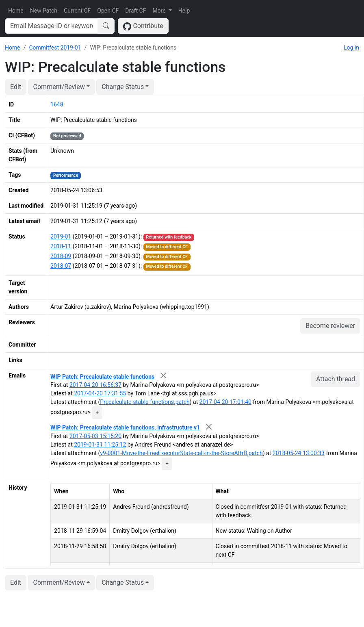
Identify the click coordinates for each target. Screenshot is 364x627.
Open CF (108, 11)
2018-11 (61, 246)
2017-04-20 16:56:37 (95, 385)
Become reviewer (330, 326)
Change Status (123, 87)
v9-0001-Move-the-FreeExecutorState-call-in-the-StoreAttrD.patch (181, 453)
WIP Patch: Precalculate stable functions (102, 376)
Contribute (143, 26)
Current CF (77, 11)
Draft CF (135, 11)
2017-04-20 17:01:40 (225, 402)
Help (184, 11)
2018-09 (61, 256)
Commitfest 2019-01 (55, 48)
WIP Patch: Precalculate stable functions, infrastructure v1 (125, 427)
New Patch (44, 11)
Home (16, 11)
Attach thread (336, 379)
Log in (351, 48)
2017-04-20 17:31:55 (100, 393)
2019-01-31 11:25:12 (100, 445)
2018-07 (61, 266)
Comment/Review (59, 87)
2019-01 (61, 236)
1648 (57, 104)
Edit (16, 87)
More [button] (160, 11)
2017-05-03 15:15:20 (95, 436)
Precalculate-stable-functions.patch (145, 402)
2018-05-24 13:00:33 (299, 453)
